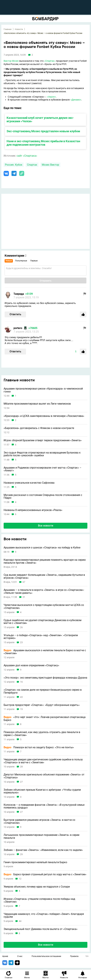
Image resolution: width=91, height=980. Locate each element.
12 (20, 879)
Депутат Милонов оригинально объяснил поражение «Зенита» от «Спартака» (44, 776)
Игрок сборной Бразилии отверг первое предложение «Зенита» (43, 440)
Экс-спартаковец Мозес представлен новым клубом (43, 131)
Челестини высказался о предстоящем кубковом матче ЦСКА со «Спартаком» (44, 606)
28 (21, 767)
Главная (8, 29)
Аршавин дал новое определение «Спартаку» (31, 665)
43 (21, 697)
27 (21, 782)
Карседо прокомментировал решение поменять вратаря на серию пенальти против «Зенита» (45, 561)
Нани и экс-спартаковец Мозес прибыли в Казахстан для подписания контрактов (43, 143)
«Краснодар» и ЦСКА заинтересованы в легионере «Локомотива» (44, 416)
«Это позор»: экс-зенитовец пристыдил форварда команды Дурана (45, 678)
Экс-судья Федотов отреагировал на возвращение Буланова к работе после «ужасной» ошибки (42, 454)
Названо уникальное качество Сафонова (29, 483)
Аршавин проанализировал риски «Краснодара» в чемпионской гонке (43, 390)
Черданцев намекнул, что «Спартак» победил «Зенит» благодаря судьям (44, 915)
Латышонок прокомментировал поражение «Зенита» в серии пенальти (41, 836)
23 (21, 642)
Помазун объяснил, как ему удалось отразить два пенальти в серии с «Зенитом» (42, 734)
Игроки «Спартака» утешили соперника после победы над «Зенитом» (39, 900)
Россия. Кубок (14, 165)
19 (21, 709)
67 (24, 582)
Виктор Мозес (11, 61)
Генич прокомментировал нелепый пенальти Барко (35, 862)
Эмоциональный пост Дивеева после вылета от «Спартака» (41, 929)
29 (21, 854)
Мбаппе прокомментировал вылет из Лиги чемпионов (37, 404)
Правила (74, 956)
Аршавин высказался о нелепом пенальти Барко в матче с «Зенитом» (45, 652)
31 (24, 597)
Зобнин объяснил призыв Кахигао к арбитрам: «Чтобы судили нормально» (42, 791)
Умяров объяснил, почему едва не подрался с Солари (37, 887)
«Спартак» (50, 61)
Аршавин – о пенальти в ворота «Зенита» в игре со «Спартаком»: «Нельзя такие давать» (44, 591)
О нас (20, 956)
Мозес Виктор (50, 165)
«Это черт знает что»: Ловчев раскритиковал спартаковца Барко (45, 719)
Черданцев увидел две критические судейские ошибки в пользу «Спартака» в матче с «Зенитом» (43, 761)
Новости (19, 29)
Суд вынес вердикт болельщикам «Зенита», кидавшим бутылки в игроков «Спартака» (44, 576)
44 (20, 921)
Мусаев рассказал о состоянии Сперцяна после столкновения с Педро (43, 496)
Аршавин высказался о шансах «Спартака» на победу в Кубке (42, 548)
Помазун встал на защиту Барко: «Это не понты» (39, 747)
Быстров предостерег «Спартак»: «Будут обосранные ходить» (42, 705)
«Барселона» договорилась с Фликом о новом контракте (39, 428)
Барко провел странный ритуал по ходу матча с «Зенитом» (45, 874)
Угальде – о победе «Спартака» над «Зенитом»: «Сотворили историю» (41, 637)
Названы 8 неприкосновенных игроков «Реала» (33, 510)
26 (21, 627)
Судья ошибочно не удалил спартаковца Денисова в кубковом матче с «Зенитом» (43, 622)
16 (21, 682)
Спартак (32, 165)
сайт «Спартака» (27, 156)
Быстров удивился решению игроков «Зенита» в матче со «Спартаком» (39, 821)
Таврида (19, 294)
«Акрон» (52, 97)
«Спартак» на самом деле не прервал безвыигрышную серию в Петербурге (43, 691)
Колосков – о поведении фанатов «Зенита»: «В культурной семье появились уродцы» (44, 806)
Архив (5, 956)
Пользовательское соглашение (46, 956)
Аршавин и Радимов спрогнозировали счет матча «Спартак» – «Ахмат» (43, 469)
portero (18, 328)
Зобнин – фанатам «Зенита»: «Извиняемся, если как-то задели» (43, 850)
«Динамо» (76, 100)
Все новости (46, 526)
